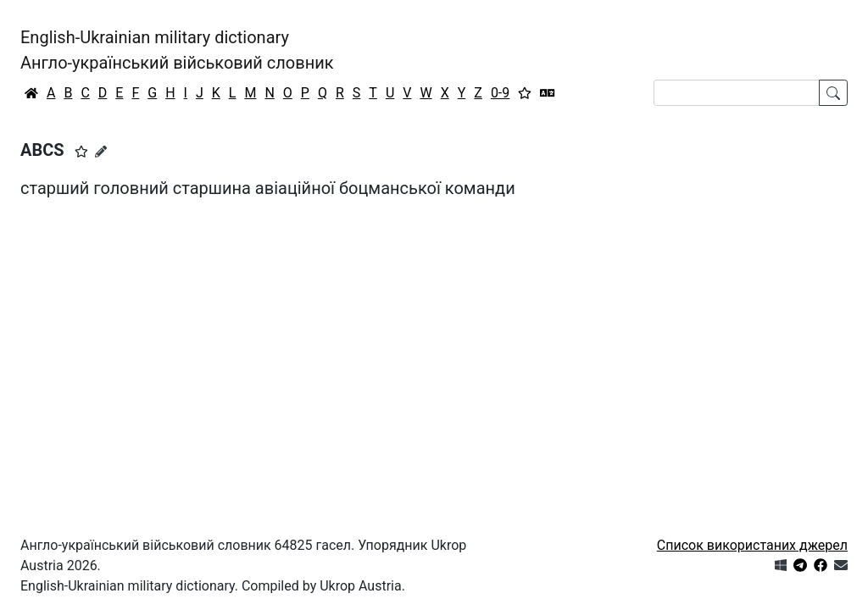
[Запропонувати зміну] (101, 152)
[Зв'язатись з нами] (841, 566)
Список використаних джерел (752, 545)
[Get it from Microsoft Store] (781, 566)
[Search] (737, 93)
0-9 (500, 93)
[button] (81, 152)
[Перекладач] (548, 93)
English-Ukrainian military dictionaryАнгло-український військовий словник (177, 50)
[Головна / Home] (31, 93)
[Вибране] (525, 93)
